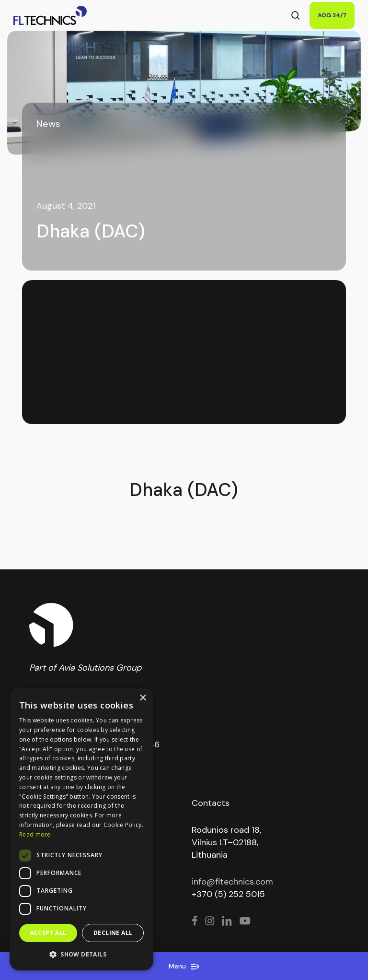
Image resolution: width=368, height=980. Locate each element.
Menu (184, 966)
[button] (81, 955)
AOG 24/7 (332, 15)
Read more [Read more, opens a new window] (35, 834)
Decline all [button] (113, 933)
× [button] (143, 698)
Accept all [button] (48, 933)
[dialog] (81, 829)
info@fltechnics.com (232, 882)
